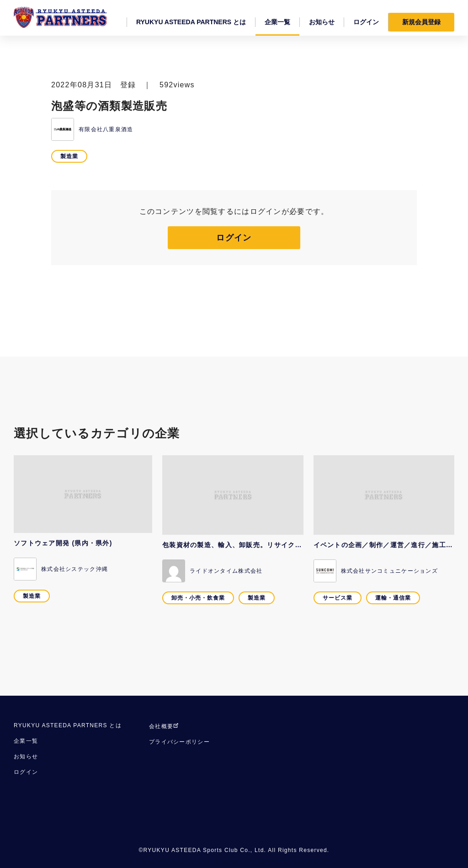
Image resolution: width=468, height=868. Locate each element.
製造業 (69, 156)
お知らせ (26, 756)
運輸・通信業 (393, 598)
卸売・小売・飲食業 (198, 598)
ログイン (234, 238)
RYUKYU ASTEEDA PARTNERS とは (68, 725)
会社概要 (164, 726)
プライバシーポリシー (179, 742)
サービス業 (338, 598)
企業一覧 (26, 741)
